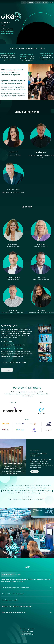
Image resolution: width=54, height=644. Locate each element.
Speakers (30, 3)
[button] (1, 491)
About (24, 3)
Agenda (38, 3)
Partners (45, 3)
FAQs (51, 3)
